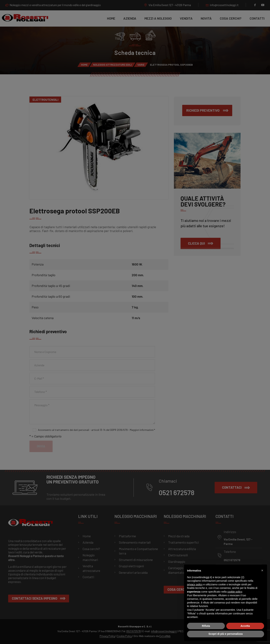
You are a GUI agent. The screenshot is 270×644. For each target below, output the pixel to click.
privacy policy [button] (195, 584)
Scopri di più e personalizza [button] (226, 634)
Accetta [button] (245, 626)
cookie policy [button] (235, 592)
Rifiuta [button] (206, 626)
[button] (262, 570)
